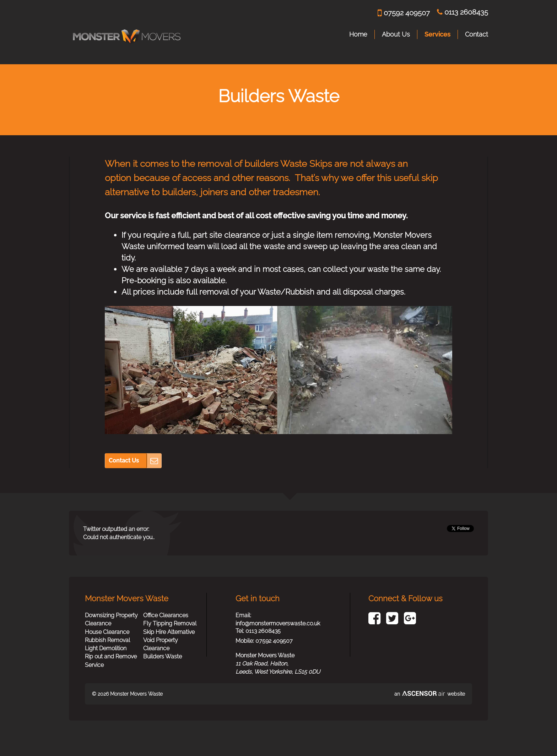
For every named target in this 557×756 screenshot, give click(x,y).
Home (358, 34)
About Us (396, 34)
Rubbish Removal (107, 640)
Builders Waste (163, 656)
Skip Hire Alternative (169, 632)
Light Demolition (106, 648)
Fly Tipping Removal (170, 623)
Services (437, 34)
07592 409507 (404, 13)
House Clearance (107, 632)
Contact (477, 34)
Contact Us (124, 461)
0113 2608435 (463, 12)
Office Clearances (166, 615)
